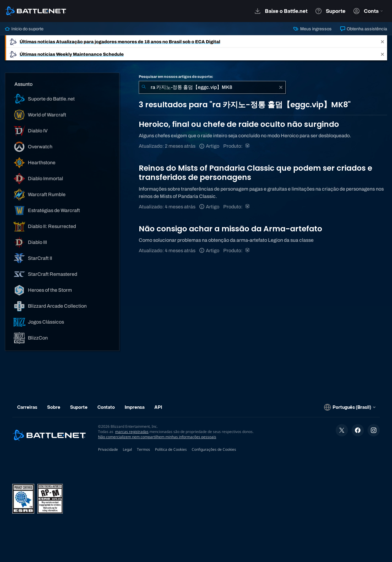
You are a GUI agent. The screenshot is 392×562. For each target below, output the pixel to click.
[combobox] (212, 87)
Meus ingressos (312, 29)
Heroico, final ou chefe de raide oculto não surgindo (239, 124)
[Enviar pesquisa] (144, 87)
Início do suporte (24, 29)
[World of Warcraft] (248, 146)
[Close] (383, 42)
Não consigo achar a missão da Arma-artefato (230, 229)
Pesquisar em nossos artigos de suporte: (176, 77)
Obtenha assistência (364, 29)
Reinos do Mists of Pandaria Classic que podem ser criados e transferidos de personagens (255, 173)
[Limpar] (281, 87)
